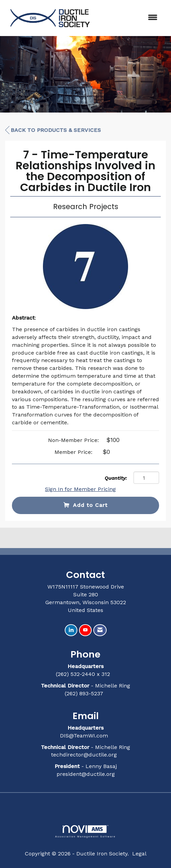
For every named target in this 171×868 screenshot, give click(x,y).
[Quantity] (146, 478)
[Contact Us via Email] (100, 630)
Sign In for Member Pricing (80, 489)
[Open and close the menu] (130, 18)
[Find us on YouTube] (85, 630)
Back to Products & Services (53, 130)
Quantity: (116, 478)
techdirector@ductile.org (84, 755)
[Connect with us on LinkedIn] (71, 630)
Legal (139, 854)
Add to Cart (85, 505)
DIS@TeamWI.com (85, 736)
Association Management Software (85, 831)
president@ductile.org (86, 774)
